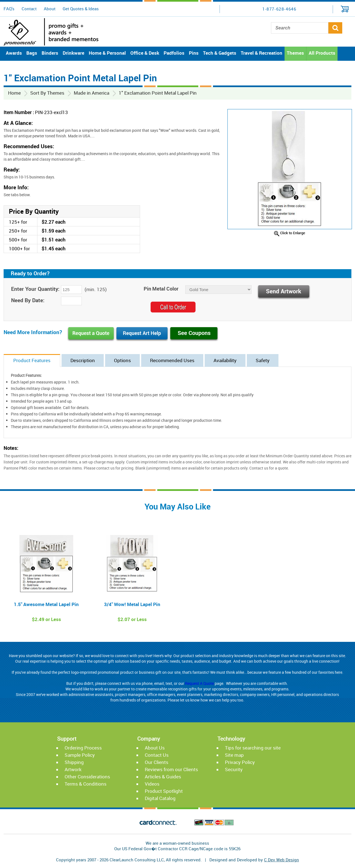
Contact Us (157, 755)
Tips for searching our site (253, 748)
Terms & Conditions (86, 784)
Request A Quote (199, 683)
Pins (194, 53)
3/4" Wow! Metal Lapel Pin (132, 604)
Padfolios (174, 53)
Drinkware (73, 53)
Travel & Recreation (262, 53)
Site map (234, 755)
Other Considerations (87, 777)
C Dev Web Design (282, 860)
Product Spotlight (164, 791)
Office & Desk (145, 53)
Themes (295, 53)
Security (234, 769)
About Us (155, 748)
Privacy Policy (240, 762)
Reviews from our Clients (171, 769)
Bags (32, 53)
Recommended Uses (172, 360)
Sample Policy (80, 755)
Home (14, 93)
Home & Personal (107, 53)
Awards (14, 53)
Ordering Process (83, 748)
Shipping (74, 762)
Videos (152, 784)
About (50, 9)
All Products (322, 53)
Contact (29, 9)
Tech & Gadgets (220, 53)
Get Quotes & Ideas (81, 9)
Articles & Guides (163, 777)
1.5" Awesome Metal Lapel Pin (46, 604)
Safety (263, 360)
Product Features (32, 360)
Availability (225, 360)
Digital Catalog (160, 798)
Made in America (92, 93)
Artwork (73, 769)
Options (122, 360)
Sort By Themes (47, 93)
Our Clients (157, 762)
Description (83, 360)
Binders (50, 53)
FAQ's (9, 9)
